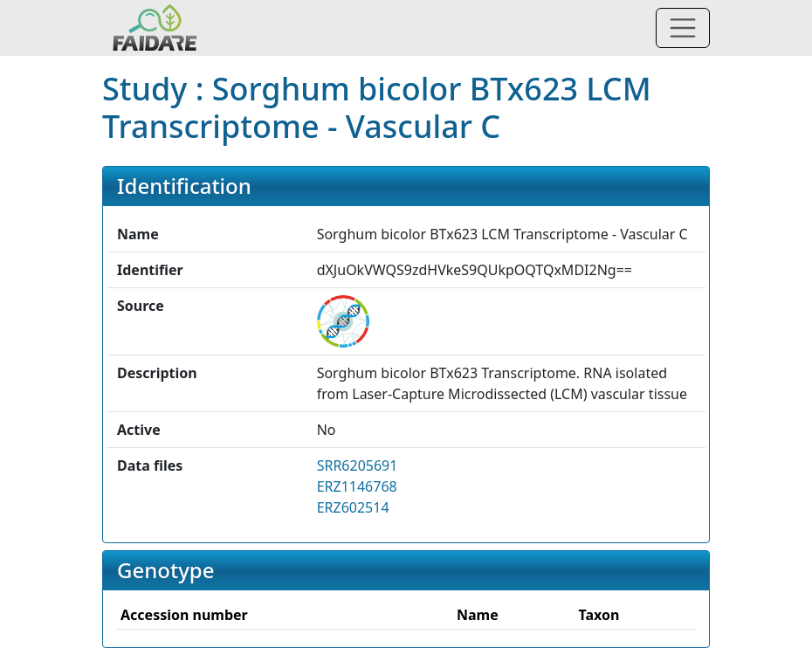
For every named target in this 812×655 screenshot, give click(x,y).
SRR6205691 (358, 465)
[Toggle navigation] (683, 28)
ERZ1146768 (357, 486)
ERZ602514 (353, 507)
